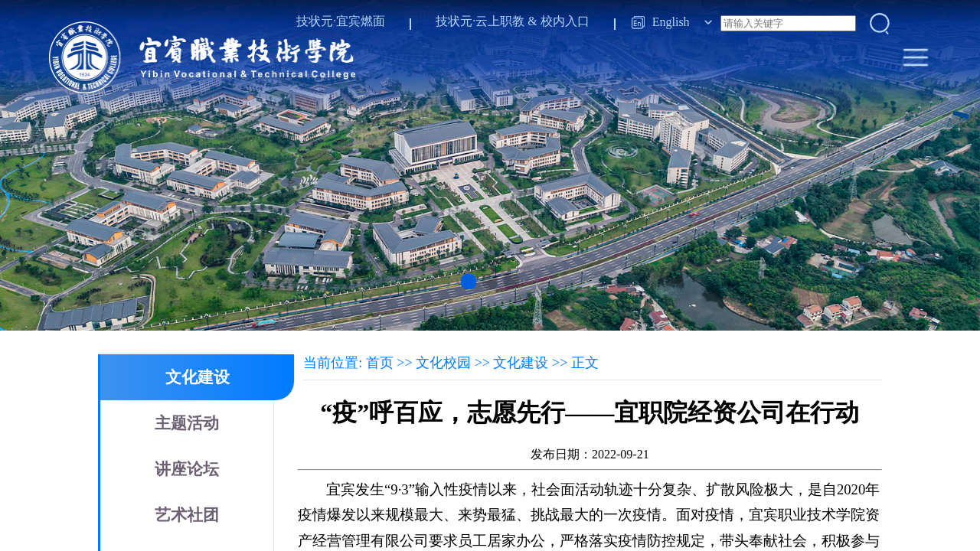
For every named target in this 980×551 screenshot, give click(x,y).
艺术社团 (187, 515)
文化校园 (443, 363)
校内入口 (565, 21)
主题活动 (187, 423)
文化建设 (198, 377)
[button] (469, 282)
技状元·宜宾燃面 (341, 21)
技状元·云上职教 (480, 21)
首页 (380, 363)
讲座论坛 (187, 469)
